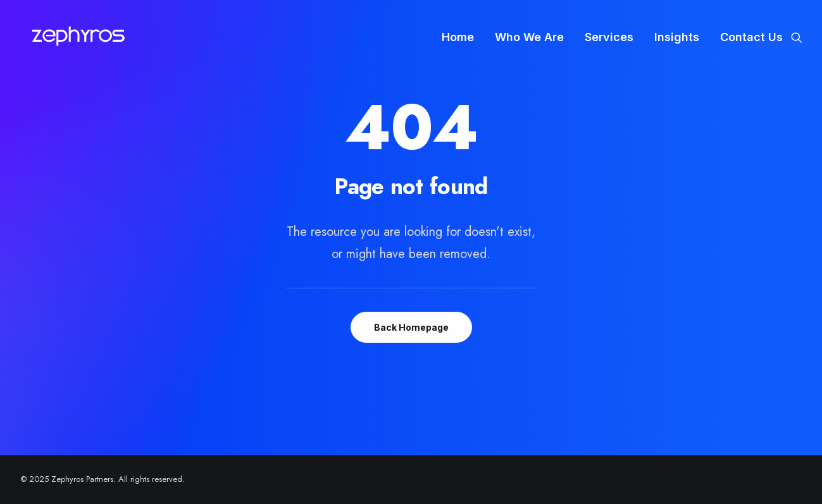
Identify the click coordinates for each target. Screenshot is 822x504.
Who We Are (529, 37)
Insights (677, 37)
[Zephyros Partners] (78, 37)
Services (609, 37)
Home (458, 37)
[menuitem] (458, 37)
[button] (797, 37)
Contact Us (751, 37)
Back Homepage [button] (411, 327)
